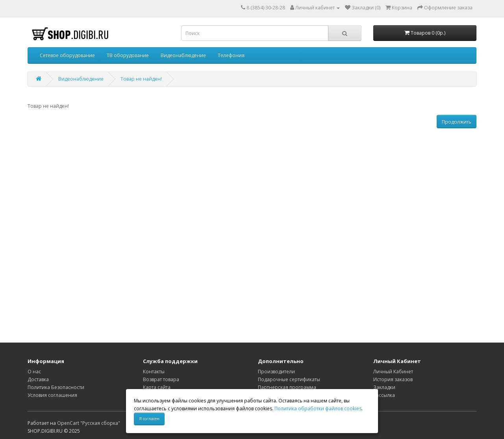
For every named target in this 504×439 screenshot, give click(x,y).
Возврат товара (161, 379)
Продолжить (457, 122)
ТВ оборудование (128, 55)
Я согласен (149, 419)
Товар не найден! (141, 79)
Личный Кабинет (393, 372)
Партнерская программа (287, 387)
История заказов (393, 379)
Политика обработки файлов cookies (318, 409)
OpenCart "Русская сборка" (89, 423)
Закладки (384, 387)
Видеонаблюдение (183, 55)
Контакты (154, 372)
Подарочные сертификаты (289, 379)
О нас (34, 372)
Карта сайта (157, 387)
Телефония (231, 55)
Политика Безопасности (56, 387)
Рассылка (384, 395)
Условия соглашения (52, 395)
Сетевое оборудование (67, 55)
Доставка (38, 379)
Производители (276, 372)
